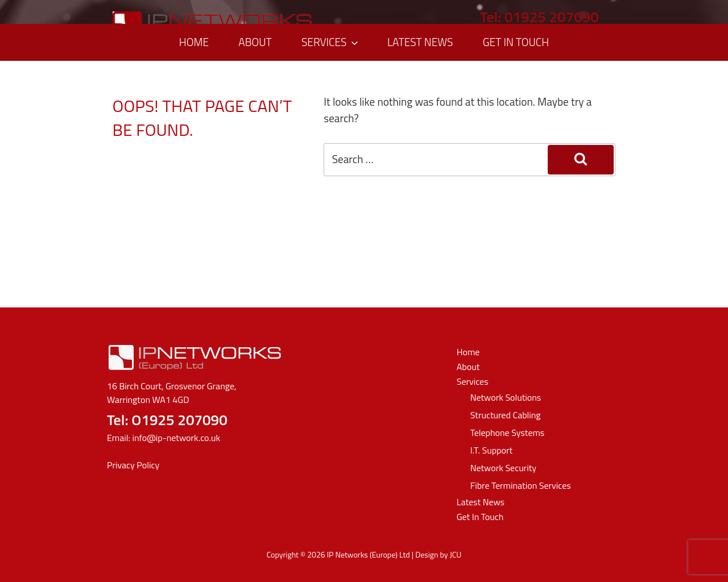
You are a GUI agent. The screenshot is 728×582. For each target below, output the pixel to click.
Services (331, 42)
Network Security (503, 468)
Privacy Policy (133, 465)
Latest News (420, 42)
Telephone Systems (508, 433)
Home (194, 42)
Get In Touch (516, 42)
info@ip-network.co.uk (176, 438)
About (255, 42)
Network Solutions (506, 397)
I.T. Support (491, 450)
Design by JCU (438, 554)
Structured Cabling (506, 415)
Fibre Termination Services (521, 485)
